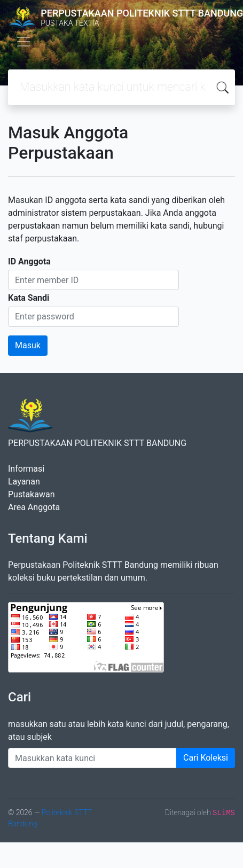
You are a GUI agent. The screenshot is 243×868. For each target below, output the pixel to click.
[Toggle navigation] (23, 42)
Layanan (24, 482)
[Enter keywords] (92, 758)
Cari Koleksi (206, 758)
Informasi (26, 469)
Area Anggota (34, 507)
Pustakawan (31, 494)
